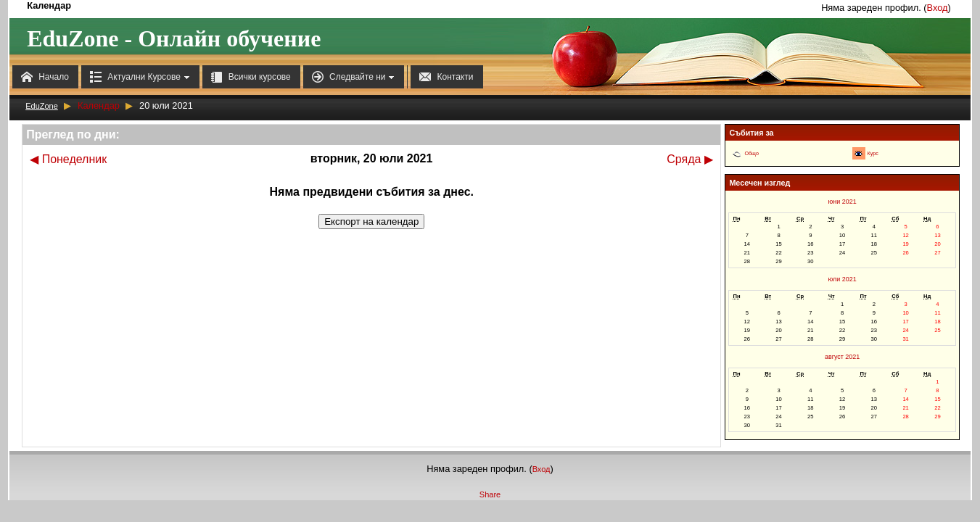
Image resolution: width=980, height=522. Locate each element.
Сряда (690, 159)
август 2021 (842, 357)
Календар (99, 105)
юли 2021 (843, 279)
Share (490, 494)
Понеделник (68, 159)
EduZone (42, 106)
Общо (751, 154)
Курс (873, 154)
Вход (938, 8)
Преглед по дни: (73, 134)
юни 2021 (843, 202)
